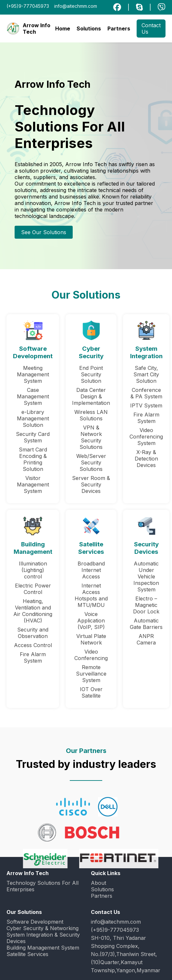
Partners (119, 28)
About (98, 883)
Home (63, 28)
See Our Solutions (44, 232)
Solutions (89, 28)
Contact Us (151, 28)
